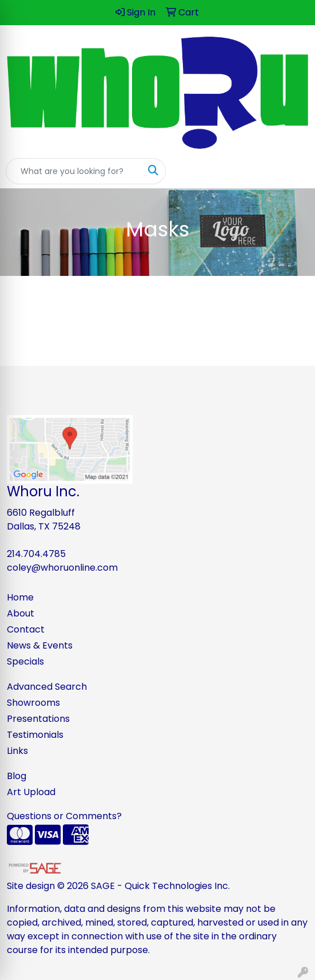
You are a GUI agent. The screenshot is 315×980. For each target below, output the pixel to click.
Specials (25, 661)
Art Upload (31, 792)
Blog (17, 776)
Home (20, 597)
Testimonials (35, 735)
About (21, 613)
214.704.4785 (36, 554)
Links (17, 751)
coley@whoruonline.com (62, 568)
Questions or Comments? (64, 816)
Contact (26, 629)
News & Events (40, 645)
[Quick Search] (74, 171)
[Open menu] (292, 171)
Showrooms (33, 703)
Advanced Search (47, 687)
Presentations (38, 719)
